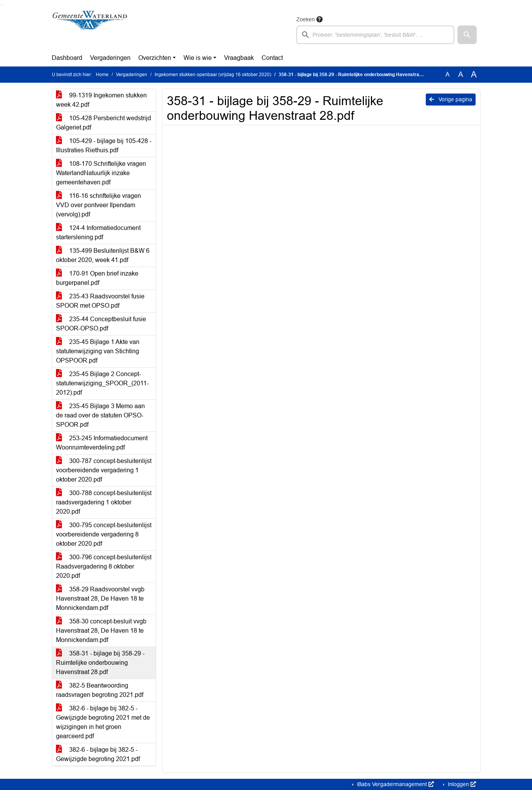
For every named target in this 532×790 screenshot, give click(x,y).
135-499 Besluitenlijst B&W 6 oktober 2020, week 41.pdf (103, 255)
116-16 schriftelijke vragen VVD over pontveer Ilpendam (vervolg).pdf (99, 205)
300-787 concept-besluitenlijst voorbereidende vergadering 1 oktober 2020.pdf (104, 470)
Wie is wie (198, 58)
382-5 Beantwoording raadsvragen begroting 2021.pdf (100, 690)
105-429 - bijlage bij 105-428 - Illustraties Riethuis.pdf (104, 146)
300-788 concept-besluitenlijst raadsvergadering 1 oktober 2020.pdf (104, 502)
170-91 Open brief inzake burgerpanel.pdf (97, 278)
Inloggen (461, 784)
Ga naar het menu (2, 5)
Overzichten (155, 58)
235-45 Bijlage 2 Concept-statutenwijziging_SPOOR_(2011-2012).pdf (102, 383)
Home (102, 75)
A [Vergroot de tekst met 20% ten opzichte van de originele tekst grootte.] (461, 74)
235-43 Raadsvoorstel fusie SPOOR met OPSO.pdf (100, 301)
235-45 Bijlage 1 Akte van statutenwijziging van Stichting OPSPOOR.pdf (98, 351)
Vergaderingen (110, 58)
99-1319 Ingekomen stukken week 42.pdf (101, 100)
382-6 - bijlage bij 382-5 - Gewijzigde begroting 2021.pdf (98, 754)
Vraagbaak (239, 58)
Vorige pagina (451, 99)
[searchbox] (376, 35)
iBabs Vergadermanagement (395, 784)
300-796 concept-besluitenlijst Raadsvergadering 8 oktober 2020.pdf (104, 566)
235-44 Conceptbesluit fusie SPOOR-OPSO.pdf (101, 324)
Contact (272, 58)
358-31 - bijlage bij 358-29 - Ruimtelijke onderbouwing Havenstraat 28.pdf (100, 663)
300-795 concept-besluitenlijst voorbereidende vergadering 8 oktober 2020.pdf (104, 534)
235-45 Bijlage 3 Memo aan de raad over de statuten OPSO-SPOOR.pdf (100, 415)
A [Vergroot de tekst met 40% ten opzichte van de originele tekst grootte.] (474, 75)
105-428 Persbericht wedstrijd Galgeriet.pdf (104, 123)
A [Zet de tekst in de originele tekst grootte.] (448, 74)
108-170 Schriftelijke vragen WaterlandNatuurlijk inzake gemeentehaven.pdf (101, 173)
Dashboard (67, 58)
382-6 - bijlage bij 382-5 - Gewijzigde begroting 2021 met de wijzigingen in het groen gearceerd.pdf (103, 722)
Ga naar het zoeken (1, 5)
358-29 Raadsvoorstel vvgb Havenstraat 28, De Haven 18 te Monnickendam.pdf (100, 598)
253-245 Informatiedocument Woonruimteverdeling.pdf (102, 443)
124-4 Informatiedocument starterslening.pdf (98, 232)
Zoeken (306, 19)
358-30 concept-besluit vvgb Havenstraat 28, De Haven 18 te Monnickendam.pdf (101, 631)
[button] (467, 35)
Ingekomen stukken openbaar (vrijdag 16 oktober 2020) (213, 75)
